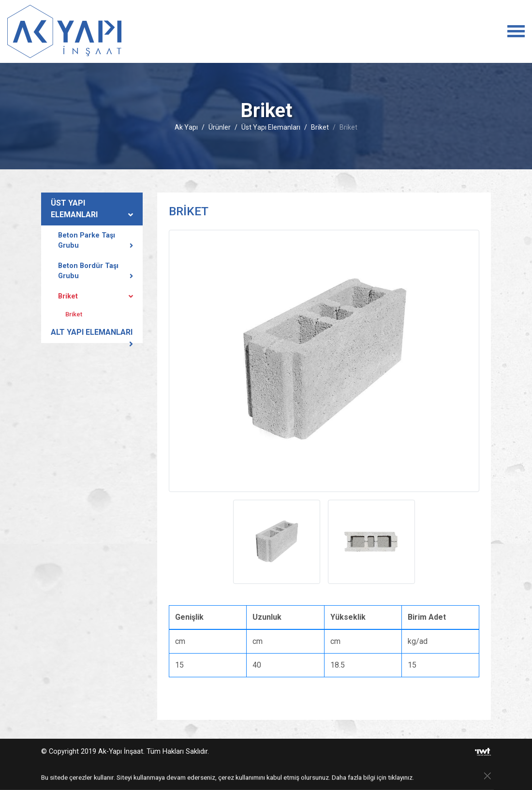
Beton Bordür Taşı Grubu (88, 271)
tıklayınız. (401, 778)
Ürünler (220, 127)
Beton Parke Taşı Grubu (87, 241)
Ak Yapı (186, 127)
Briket (320, 127)
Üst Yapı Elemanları (271, 127)
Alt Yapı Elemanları (92, 332)
